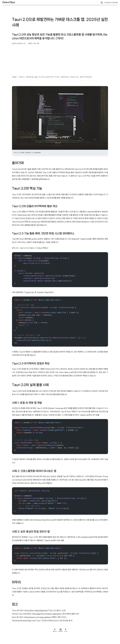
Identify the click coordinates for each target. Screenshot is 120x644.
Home (61, 630)
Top (66, 630)
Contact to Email (111, 2)
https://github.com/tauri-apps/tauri (47, 614)
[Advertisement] (60, 60)
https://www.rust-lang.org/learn (38, 617)
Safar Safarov (26, 153)
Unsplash (37, 153)
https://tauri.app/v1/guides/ (36, 611)
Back (55, 630)
